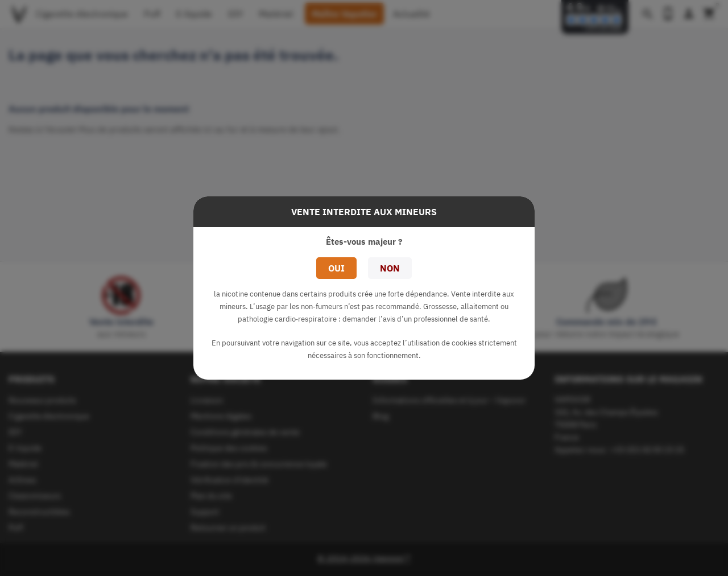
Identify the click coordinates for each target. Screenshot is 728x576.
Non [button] (390, 268)
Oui (336, 268)
